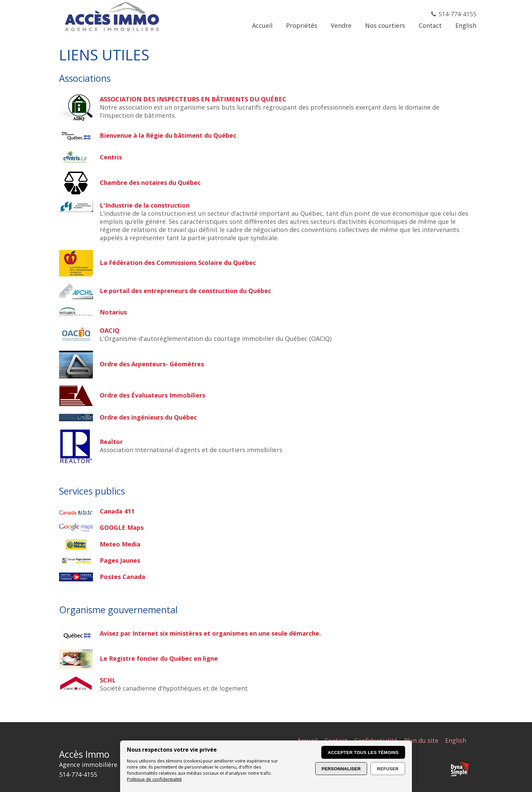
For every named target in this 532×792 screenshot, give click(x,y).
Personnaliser (341, 769)
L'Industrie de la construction (145, 205)
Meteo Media (120, 544)
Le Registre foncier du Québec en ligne (159, 658)
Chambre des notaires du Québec (150, 182)
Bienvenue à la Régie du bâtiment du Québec (168, 135)
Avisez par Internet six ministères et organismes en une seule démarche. (210, 633)
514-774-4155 (457, 14)
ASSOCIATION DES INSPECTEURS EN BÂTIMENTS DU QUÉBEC (193, 99)
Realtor (111, 442)
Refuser (388, 769)
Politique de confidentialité (154, 779)
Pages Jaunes (120, 560)
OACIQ (110, 330)
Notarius (113, 312)
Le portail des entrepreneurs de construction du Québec (185, 291)
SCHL (108, 680)
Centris (111, 157)
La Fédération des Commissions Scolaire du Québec (178, 263)
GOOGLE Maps (122, 527)
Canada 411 (117, 511)
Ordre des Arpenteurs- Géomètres (152, 364)
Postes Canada (122, 577)
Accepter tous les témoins (363, 752)
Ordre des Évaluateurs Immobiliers (153, 395)
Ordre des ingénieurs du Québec (148, 417)
